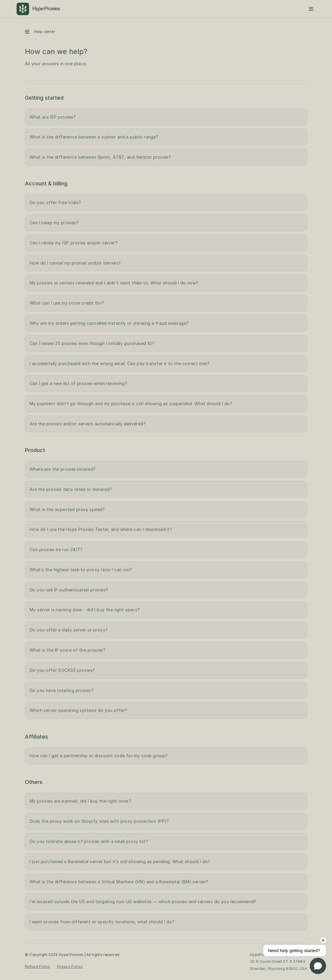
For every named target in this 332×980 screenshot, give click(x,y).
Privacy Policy (70, 967)
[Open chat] (318, 966)
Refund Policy (38, 967)
